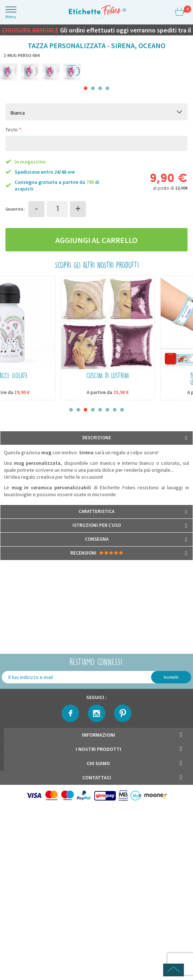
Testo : (14, 130)
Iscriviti (171, 677)
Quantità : (15, 209)
